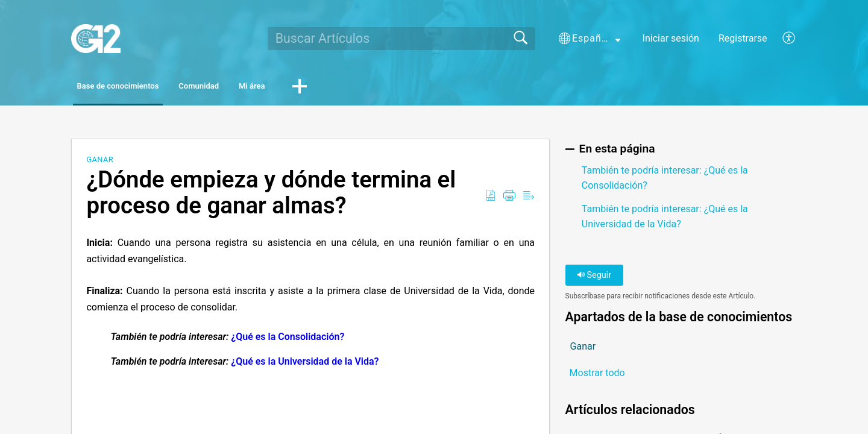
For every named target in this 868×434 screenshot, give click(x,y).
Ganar (100, 162)
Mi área (344, 88)
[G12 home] (96, 39)
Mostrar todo (597, 376)
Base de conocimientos (143, 88)
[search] (401, 39)
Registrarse (743, 38)
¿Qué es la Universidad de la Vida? (305, 364)
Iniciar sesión (671, 38)
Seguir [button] (594, 278)
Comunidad (260, 88)
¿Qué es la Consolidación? (288, 339)
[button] (590, 39)
